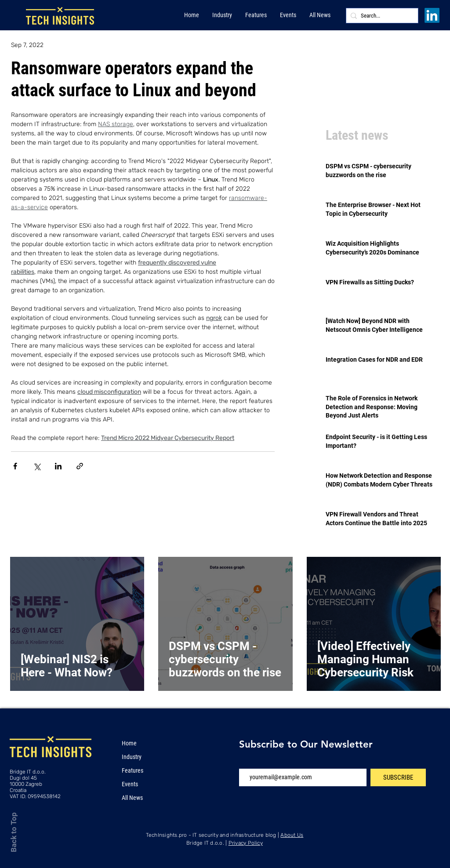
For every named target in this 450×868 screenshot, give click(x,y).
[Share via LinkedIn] (58, 466)
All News (132, 798)
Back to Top (14, 832)
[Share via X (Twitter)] (37, 466)
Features (132, 770)
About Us (292, 835)
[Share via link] (80, 466)
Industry (132, 757)
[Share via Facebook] (15, 466)
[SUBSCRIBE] (398, 777)
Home (129, 743)
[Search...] (380, 16)
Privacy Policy (246, 843)
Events (130, 784)
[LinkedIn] (432, 15)
